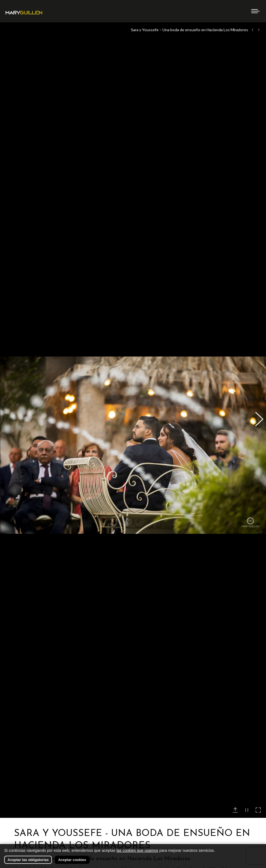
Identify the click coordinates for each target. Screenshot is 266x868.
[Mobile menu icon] (255, 11)
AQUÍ (86, 789)
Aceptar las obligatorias (28, 860)
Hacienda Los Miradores (38, 827)
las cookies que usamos (137, 850)
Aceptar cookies (72, 860)
